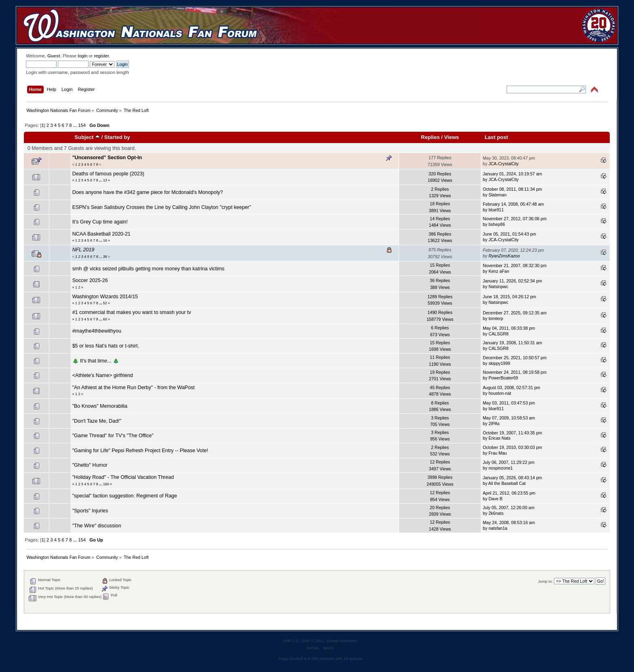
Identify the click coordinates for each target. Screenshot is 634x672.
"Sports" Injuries (90, 511)
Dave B (496, 499)
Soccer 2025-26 (90, 280)
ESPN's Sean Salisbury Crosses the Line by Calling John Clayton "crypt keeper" (162, 207)
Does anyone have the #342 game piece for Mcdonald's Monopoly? (148, 192)
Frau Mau (498, 453)
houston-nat (500, 393)
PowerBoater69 (503, 378)
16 (105, 240)
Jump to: (546, 581)
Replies (430, 137)
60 (105, 319)
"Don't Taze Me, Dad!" (97, 421)
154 (82, 125)
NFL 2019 (83, 250)
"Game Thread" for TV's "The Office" (113, 436)
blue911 (496, 210)
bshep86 (497, 224)
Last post (497, 137)
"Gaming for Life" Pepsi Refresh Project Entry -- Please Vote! (140, 451)
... (76, 125)
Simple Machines (342, 641)
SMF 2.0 (291, 641)
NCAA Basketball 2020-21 (101, 234)
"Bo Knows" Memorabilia (100, 406)
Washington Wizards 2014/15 (105, 297)
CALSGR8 (498, 334)
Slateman (498, 195)
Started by (117, 137)
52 (105, 303)
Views (451, 137)
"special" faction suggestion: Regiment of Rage (125, 496)
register (101, 56)
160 (106, 484)
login (82, 56)
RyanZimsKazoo (504, 256)
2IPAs (494, 423)
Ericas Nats (499, 438)
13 (105, 180)
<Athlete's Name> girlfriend (103, 375)
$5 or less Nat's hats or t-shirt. (106, 346)
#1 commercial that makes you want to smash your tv (132, 312)
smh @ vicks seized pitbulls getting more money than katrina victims (148, 269)
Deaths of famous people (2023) (108, 174)
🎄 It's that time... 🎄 (96, 361)
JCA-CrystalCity (504, 164)
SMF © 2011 (313, 641)
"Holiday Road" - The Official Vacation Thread (123, 477)
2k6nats (496, 513)
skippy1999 (499, 363)
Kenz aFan (499, 271)
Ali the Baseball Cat (507, 483)
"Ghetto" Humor (90, 465)
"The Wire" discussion (97, 526)
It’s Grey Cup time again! (100, 222)
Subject (87, 137)
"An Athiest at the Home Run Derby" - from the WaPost (134, 388)
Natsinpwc (498, 286)
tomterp (496, 318)
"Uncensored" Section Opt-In (107, 158)
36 (105, 257)
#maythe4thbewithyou (97, 331)
